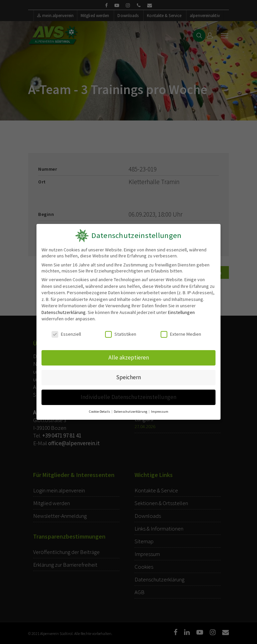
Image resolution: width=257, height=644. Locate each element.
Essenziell (66, 334)
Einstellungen (181, 312)
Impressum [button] (159, 409)
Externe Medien (181, 334)
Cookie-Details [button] (100, 409)
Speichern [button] (129, 376)
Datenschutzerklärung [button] (131, 409)
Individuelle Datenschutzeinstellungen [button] (128, 395)
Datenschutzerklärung (63, 312)
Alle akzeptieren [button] (128, 357)
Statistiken (121, 334)
